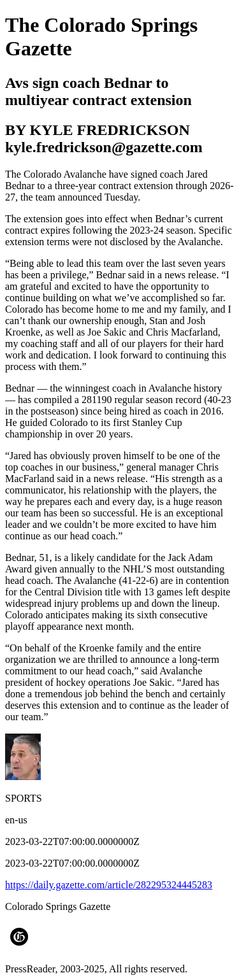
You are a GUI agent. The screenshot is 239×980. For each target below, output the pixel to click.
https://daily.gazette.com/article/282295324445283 (109, 885)
